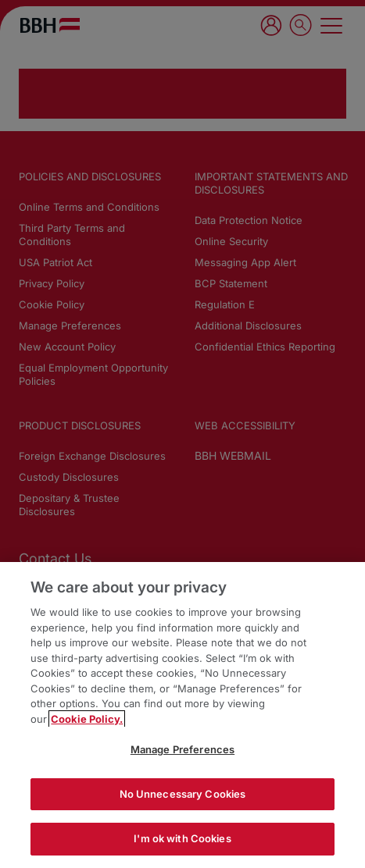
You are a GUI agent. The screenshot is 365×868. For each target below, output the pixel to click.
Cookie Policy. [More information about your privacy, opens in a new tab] (87, 719)
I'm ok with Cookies (182, 838)
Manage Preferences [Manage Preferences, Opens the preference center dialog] (182, 749)
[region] (182, 715)
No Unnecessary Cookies (183, 794)
